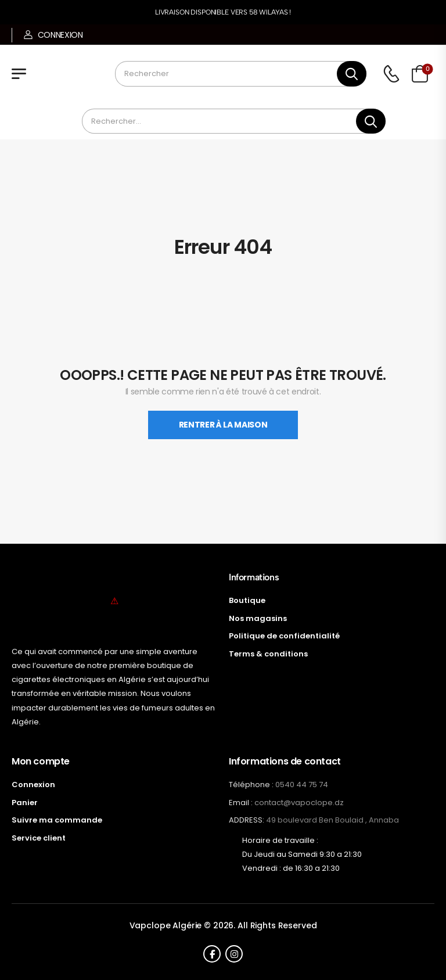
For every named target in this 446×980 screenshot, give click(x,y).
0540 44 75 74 (302, 785)
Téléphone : (251, 785)
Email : (241, 803)
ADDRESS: (247, 820)
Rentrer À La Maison (223, 425)
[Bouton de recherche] (351, 74)
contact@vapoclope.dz (299, 803)
